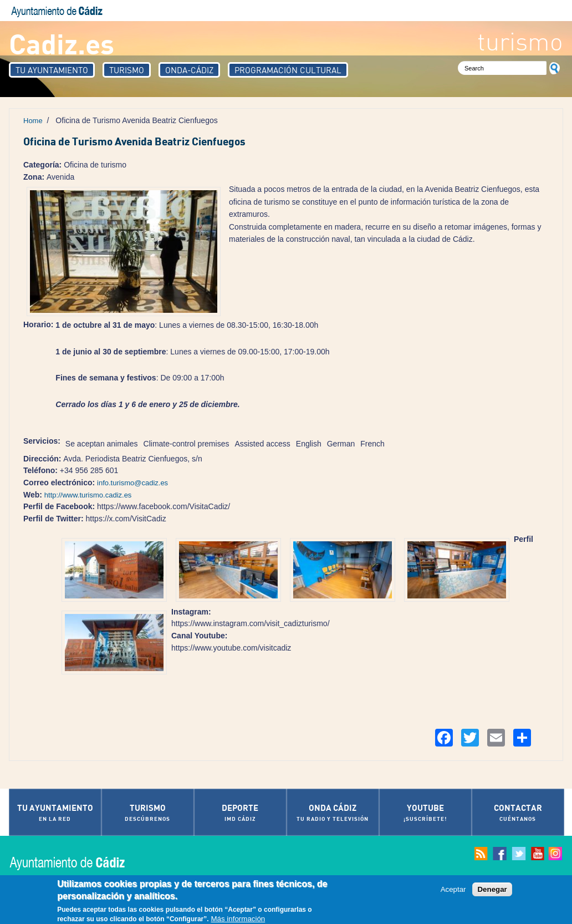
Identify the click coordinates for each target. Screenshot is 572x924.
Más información (238, 919)
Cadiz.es (62, 43)
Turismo (127, 70)
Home (33, 121)
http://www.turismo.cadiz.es (88, 495)
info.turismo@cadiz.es (132, 483)
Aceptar (453, 890)
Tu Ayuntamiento (52, 70)
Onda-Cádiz (189, 70)
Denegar (492, 890)
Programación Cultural (288, 70)
